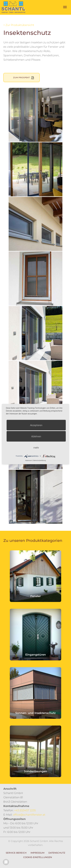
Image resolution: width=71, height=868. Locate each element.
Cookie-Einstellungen (38, 857)
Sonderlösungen (36, 771)
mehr (36, 448)
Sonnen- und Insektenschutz (35, 713)
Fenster (36, 596)
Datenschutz (57, 853)
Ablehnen (36, 436)
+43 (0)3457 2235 (25, 810)
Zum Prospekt (22, 78)
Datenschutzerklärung (39, 460)
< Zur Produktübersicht (19, 25)
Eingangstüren (36, 655)
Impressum (37, 853)
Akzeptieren (36, 425)
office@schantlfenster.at (29, 815)
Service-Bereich (16, 853)
